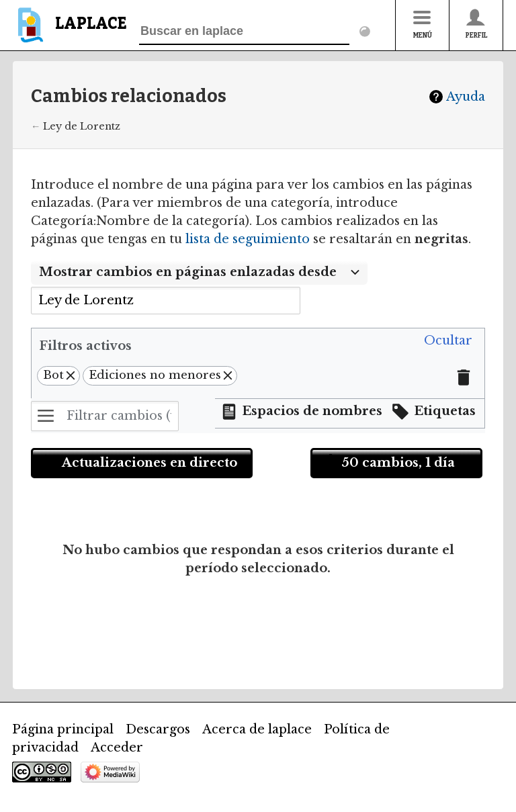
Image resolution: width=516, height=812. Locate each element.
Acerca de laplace (257, 729)
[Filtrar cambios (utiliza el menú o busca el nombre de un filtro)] (105, 416)
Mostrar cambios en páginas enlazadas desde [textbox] (188, 272)
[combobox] (199, 273)
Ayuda (466, 97)
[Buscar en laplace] (244, 32)
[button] (448, 341)
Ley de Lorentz (82, 126)
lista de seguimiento (248, 239)
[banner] (70, 31)
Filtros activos (85, 346)
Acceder (117, 748)
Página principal (63, 729)
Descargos (158, 729)
